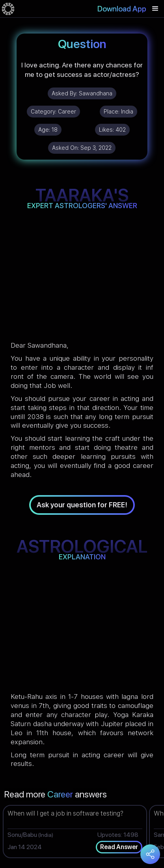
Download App (122, 9)
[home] (8, 9)
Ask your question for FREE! (82, 505)
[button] (155, 9)
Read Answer (119, 847)
